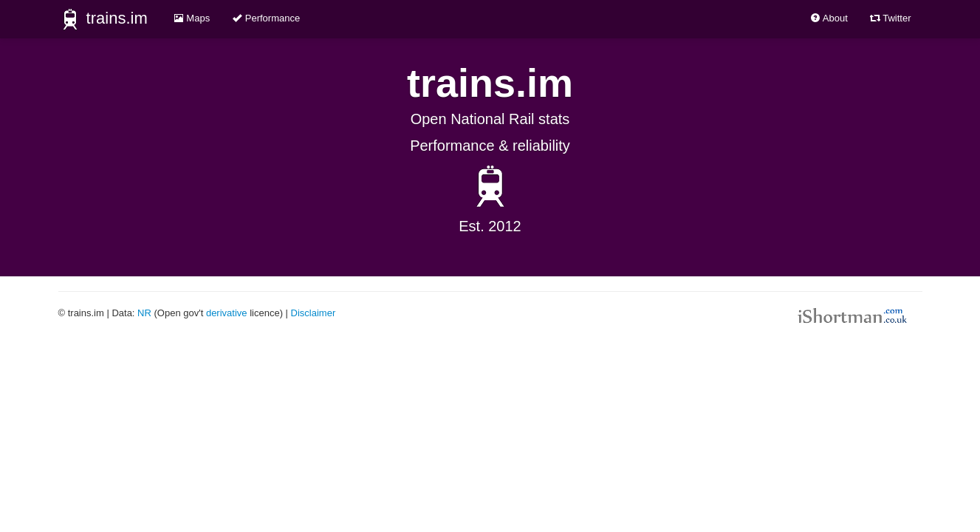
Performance (266, 18)
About (829, 18)
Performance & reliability (490, 146)
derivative (227, 313)
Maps (192, 18)
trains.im (103, 19)
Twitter (891, 18)
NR (144, 313)
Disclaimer (313, 313)
